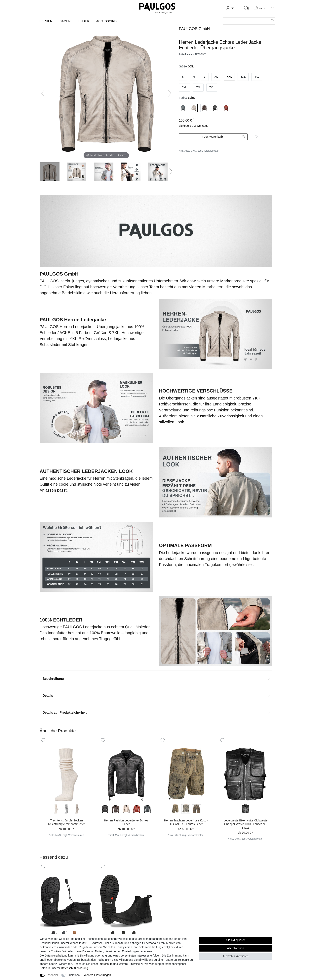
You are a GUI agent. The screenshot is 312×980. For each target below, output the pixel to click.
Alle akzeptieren (236, 940)
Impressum (106, 964)
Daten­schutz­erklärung (74, 968)
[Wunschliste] (246, 8)
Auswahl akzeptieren (235, 956)
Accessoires (107, 21)
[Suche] (271, 21)
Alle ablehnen (236, 948)
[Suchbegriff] (245, 21)
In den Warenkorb (223, 137)
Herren (46, 21)
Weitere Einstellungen (97, 975)
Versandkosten (211, 151)
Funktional (74, 975)
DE (272, 8)
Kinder (83, 21)
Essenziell (52, 975)
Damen (65, 21)
